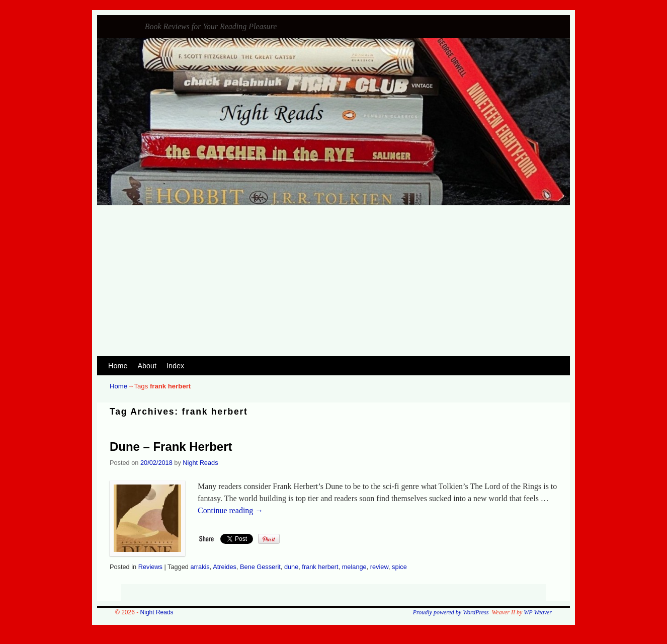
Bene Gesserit (260, 567)
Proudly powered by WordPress (451, 612)
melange (354, 567)
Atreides (225, 567)
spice (399, 567)
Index (175, 366)
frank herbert (320, 567)
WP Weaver (538, 612)
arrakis (200, 567)
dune (291, 567)
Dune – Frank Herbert (171, 447)
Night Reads (132, 20)
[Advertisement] (333, 281)
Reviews (150, 567)
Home (118, 366)
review (379, 567)
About (147, 366)
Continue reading (230, 510)
